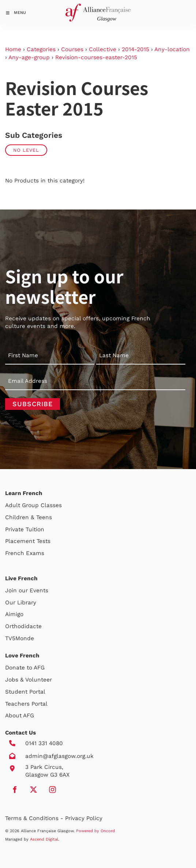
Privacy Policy (84, 818)
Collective (103, 49)
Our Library (21, 603)
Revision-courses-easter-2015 (96, 57)
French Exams (25, 553)
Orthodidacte (23, 626)
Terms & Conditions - (35, 818)
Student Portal (25, 692)
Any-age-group (29, 57)
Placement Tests (28, 541)
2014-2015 (135, 49)
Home (13, 49)
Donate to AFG (25, 668)
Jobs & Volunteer (29, 680)
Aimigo (14, 614)
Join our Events (27, 590)
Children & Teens (29, 517)
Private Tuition (25, 529)
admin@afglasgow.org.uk (59, 756)
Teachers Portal (26, 704)
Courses (72, 49)
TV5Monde (20, 638)
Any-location (172, 49)
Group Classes (42, 505)
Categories (41, 49)
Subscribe (33, 404)
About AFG (20, 716)
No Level (26, 150)
